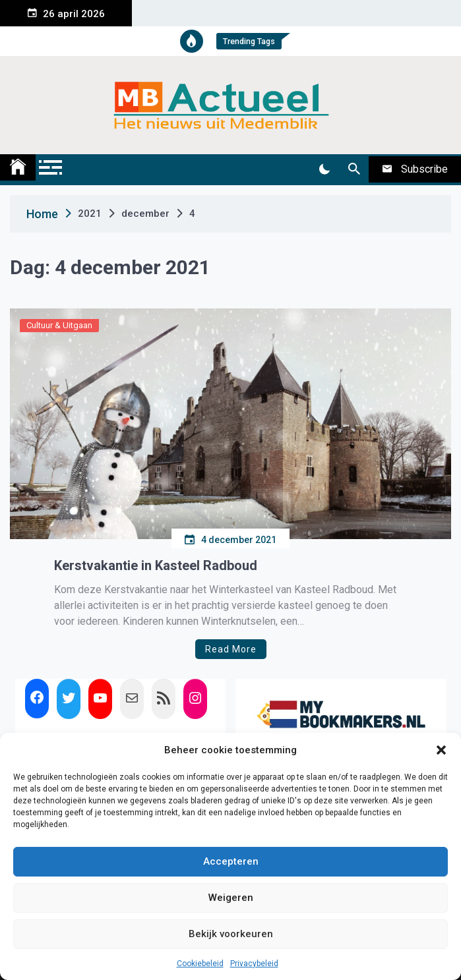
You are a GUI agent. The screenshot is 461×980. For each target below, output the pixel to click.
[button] (441, 750)
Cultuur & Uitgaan (59, 325)
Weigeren (231, 898)
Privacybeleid (254, 964)
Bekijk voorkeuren (231, 934)
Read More (231, 649)
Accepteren (231, 861)
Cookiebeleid (200, 964)
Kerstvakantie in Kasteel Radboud (156, 565)
